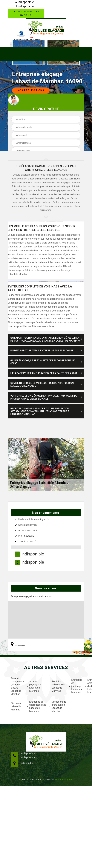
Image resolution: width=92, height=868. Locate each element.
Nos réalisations (31, 90)
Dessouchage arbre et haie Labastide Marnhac (57, 706)
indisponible (24, 2)
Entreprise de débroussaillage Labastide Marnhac (36, 706)
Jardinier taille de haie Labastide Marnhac (57, 686)
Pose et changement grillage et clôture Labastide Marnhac (16, 686)
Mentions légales (64, 780)
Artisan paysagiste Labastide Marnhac (34, 686)
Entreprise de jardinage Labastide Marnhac (75, 686)
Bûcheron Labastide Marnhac (15, 706)
